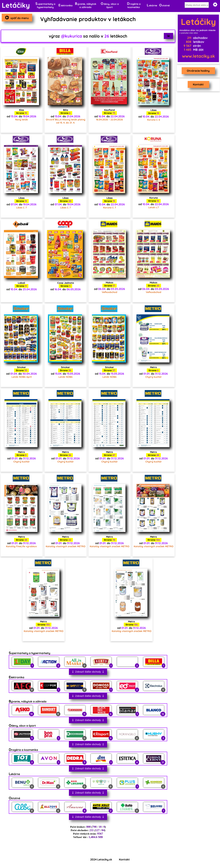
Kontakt (198, 84)
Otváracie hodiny (197, 71)
